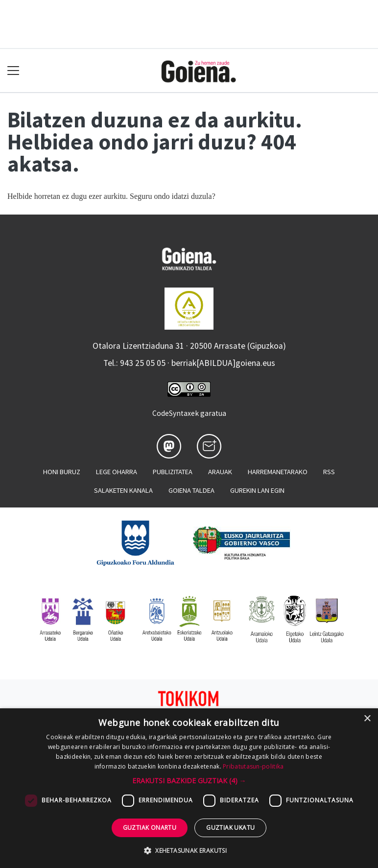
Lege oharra (117, 472)
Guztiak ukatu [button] (230, 828)
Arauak (220, 472)
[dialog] (189, 788)
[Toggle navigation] (13, 71)
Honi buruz (62, 472)
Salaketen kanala (123, 490)
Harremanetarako (278, 472)
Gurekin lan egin (257, 490)
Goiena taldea (191, 490)
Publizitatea (173, 472)
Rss (329, 472)
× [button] (367, 719)
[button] (189, 781)
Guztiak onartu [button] (150, 828)
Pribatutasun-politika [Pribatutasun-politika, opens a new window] (253, 766)
